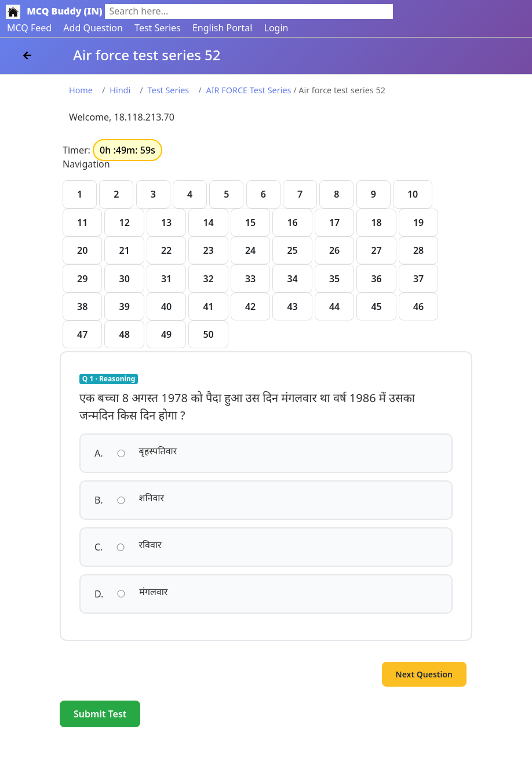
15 (250, 223)
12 (124, 223)
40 (166, 307)
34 (292, 279)
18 (376, 223)
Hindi (120, 90)
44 (334, 307)
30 (124, 279)
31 (166, 279)
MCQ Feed (29, 28)
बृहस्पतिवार (158, 451)
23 (208, 250)
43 (292, 307)
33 (250, 279)
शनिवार (152, 498)
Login (276, 28)
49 (166, 334)
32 (208, 279)
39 (124, 307)
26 (334, 250)
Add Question (93, 28)
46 (418, 307)
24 (250, 250)
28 (418, 250)
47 (82, 334)
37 (418, 279)
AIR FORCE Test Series (249, 90)
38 (82, 307)
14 (208, 223)
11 (82, 223)
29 (82, 279)
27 (376, 250)
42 (250, 307)
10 (413, 194)
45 (376, 307)
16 (292, 223)
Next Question (424, 674)
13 (166, 223)
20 (82, 250)
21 (124, 250)
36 (376, 279)
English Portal (222, 28)
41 (208, 307)
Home (81, 90)
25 (292, 250)
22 (166, 250)
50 (208, 334)
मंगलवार (153, 592)
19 (418, 223)
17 (334, 223)
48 (124, 334)
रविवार (150, 545)
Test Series (158, 28)
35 (334, 279)
